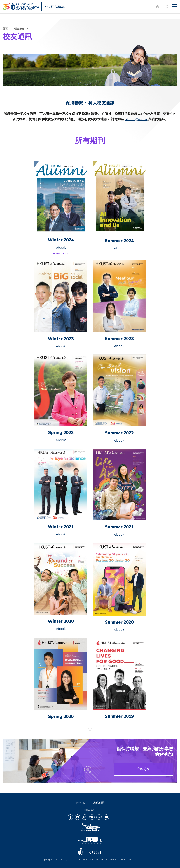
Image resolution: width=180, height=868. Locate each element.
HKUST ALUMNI (55, 7)
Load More (90, 730)
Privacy (81, 803)
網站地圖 (98, 803)
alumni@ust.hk (136, 119)
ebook (61, 247)
